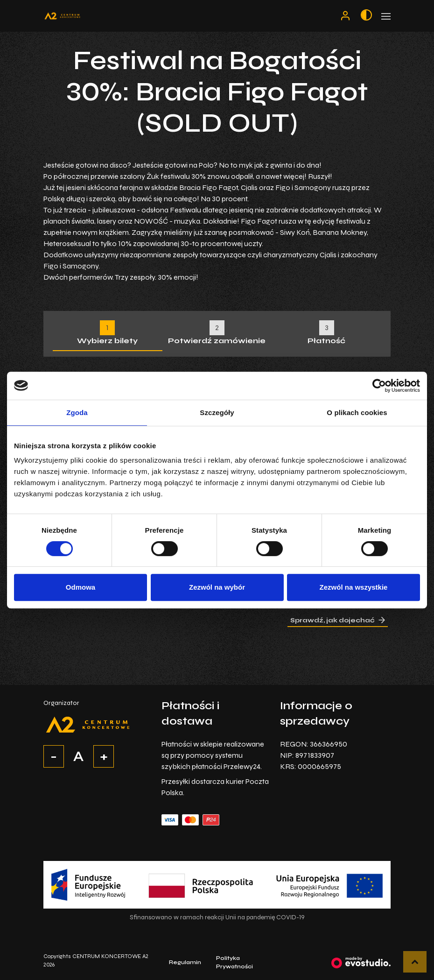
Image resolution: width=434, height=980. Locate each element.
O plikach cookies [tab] (357, 412)
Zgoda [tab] (77, 412)
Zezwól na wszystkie (354, 587)
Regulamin (185, 962)
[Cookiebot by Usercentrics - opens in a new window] (379, 386)
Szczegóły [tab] (217, 412)
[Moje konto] (345, 16)
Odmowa (80, 587)
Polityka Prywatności (234, 962)
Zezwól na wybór (217, 587)
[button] (415, 962)
